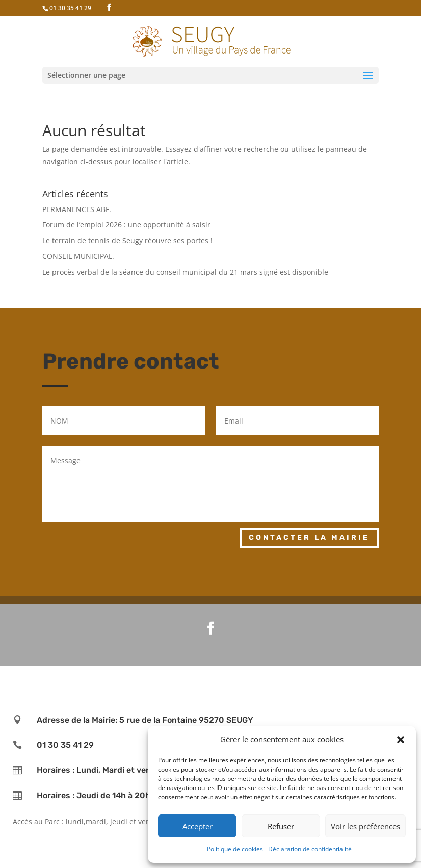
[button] (401, 740)
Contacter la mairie (309, 537)
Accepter (198, 826)
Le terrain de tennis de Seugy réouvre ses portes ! (127, 240)
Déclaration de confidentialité (310, 849)
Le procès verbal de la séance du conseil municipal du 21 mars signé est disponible (185, 272)
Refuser (281, 826)
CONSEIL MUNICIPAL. (78, 256)
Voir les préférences (365, 826)
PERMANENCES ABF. (77, 209)
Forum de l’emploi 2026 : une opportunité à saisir (126, 225)
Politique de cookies (235, 849)
